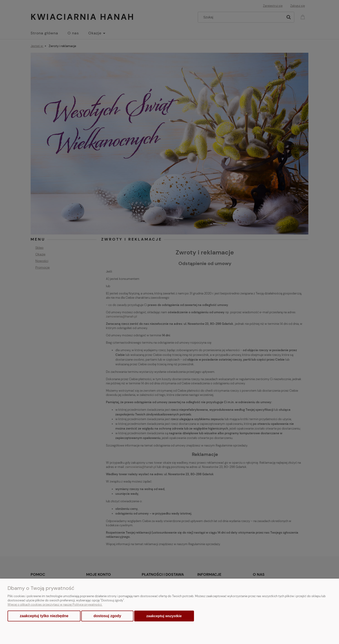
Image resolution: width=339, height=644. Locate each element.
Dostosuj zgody (107, 616)
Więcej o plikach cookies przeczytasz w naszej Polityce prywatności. (55, 605)
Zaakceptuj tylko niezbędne (44, 616)
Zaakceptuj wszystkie (164, 616)
